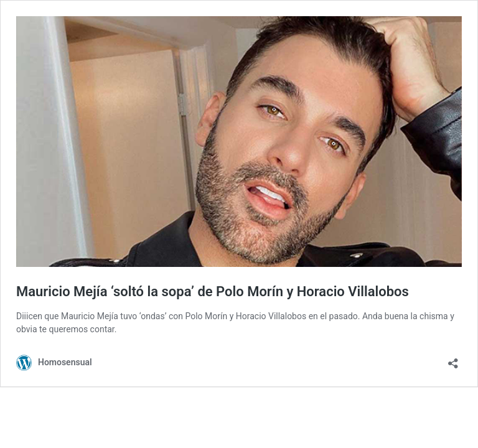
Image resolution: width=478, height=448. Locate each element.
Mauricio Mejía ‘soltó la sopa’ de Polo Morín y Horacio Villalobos (213, 292)
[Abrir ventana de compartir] (453, 359)
